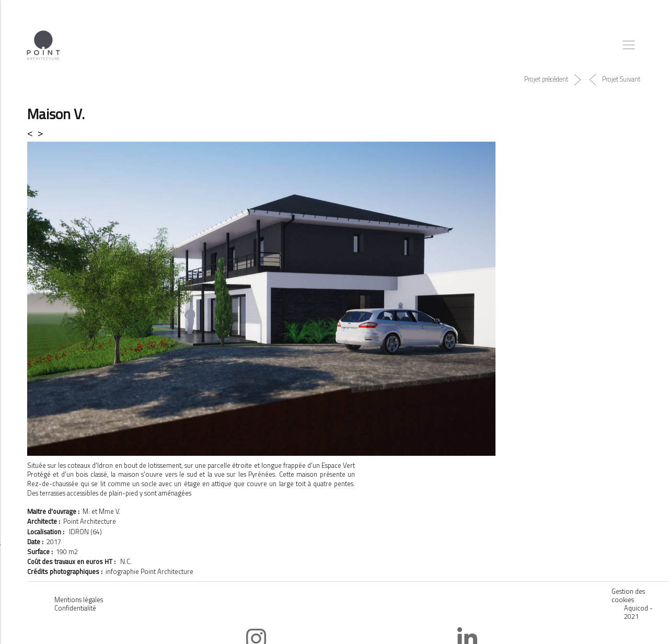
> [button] (40, 133)
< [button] (32, 133)
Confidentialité (75, 608)
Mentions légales (79, 600)
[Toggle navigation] (629, 45)
